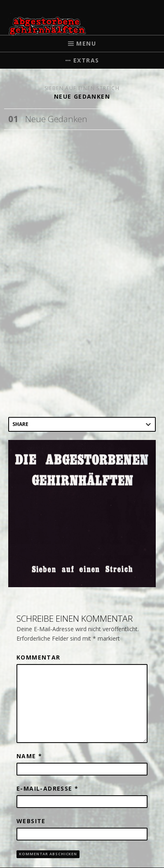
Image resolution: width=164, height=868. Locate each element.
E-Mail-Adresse (47, 788)
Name (29, 756)
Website (31, 821)
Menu (86, 43)
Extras (86, 60)
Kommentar (39, 657)
